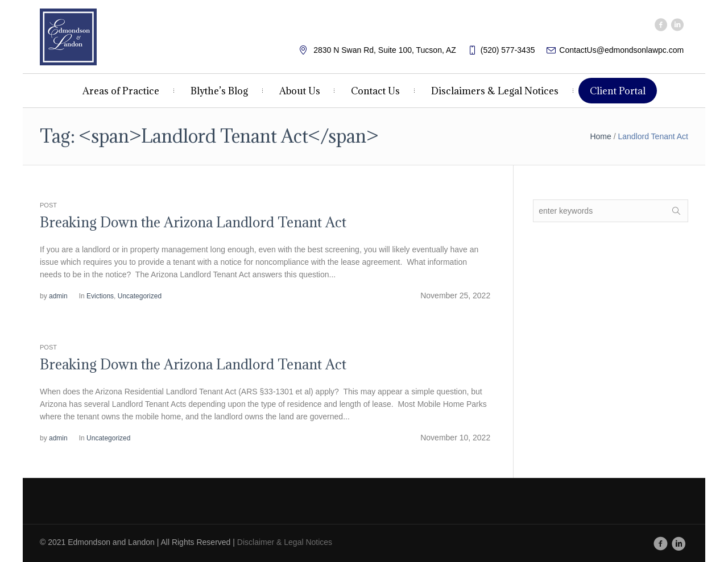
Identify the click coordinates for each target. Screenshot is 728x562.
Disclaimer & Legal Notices (285, 542)
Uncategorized (140, 296)
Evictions (100, 296)
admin (58, 296)
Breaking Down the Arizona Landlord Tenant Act (193, 222)
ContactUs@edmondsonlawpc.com (621, 50)
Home (600, 136)
